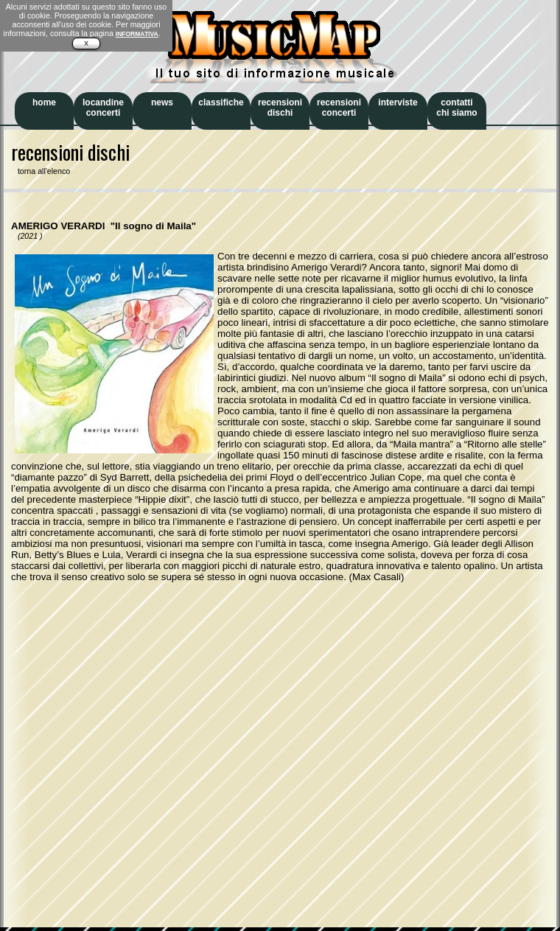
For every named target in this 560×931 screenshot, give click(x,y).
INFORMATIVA (137, 34)
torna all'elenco (41, 171)
